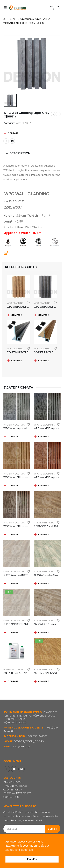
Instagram (22, 769)
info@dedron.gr (22, 746)
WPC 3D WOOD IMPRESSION (18, 425)
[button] (6, 8)
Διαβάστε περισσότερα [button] (19, 850)
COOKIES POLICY (13, 790)
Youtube (14, 769)
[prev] (53, 114)
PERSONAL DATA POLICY (17, 793)
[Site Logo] (17, 8)
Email (12, 141)
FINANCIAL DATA (12, 782)
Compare (13, 133)
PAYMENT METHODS (15, 786)
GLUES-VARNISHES (13, 669)
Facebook (6, 141)
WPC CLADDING (25, 123)
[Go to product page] (19, 287)
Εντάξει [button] (32, 859)
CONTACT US (11, 797)
